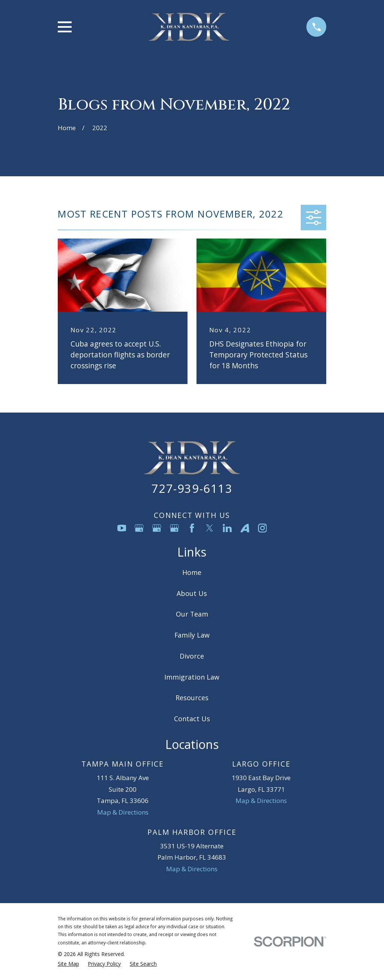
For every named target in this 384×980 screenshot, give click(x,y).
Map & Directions (123, 812)
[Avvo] (245, 528)
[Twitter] (210, 528)
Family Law (192, 635)
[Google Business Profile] (139, 528)
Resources (192, 698)
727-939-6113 (192, 488)
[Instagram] (262, 528)
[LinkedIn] (227, 528)
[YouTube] (122, 528)
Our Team (192, 614)
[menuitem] (68, 964)
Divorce (192, 656)
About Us (192, 593)
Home (192, 572)
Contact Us (192, 719)
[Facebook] (192, 528)
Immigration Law (192, 677)
